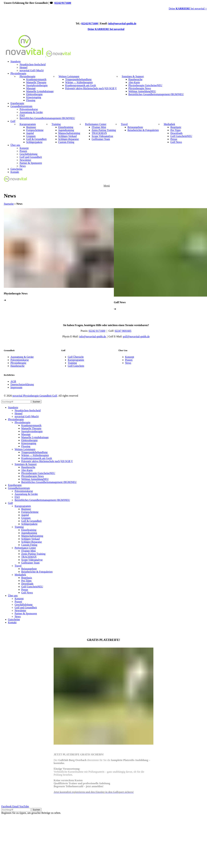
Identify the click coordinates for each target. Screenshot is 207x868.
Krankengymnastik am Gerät (81, 85)
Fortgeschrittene (35, 130)
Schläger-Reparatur (69, 139)
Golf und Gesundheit (31, 157)
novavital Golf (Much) (32, 70)
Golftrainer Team (101, 139)
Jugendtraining (66, 130)
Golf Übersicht (76, 357)
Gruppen (31, 136)
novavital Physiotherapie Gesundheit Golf (35, 396)
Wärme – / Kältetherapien (79, 82)
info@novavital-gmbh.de (122, 23)
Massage (31, 88)
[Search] (16, 402)
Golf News (176, 142)
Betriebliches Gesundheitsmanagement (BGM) (156, 94)
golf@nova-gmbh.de (136, 336)
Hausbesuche (135, 79)
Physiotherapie (27, 76)
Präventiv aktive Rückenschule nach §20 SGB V (91, 88)
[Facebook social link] (7, 806)
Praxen (23, 151)
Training (56, 124)
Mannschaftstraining (69, 133)
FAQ (22, 115)
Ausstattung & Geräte (31, 112)
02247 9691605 (123, 331)
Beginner (31, 127)
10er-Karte (134, 82)
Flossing (31, 100)
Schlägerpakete (34, 142)
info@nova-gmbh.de (93, 336)
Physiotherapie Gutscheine (145, 85)
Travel (124, 124)
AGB (13, 381)
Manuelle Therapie (36, 82)
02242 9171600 (97, 331)
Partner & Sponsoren (31, 163)
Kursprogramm (28, 124)
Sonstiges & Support (133, 76)
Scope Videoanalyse (102, 136)
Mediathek (169, 124)
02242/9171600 (63, 3)
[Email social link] (16, 806)
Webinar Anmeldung (142, 91)
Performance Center (96, 124)
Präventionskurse (29, 109)
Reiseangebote (135, 127)
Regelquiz (176, 127)
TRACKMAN (99, 133)
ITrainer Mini (99, 127)
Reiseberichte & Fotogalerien (143, 130)
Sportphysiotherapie (37, 85)
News (23, 166)
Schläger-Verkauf (68, 136)
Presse (174, 139)
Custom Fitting (66, 142)
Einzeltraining (66, 127)
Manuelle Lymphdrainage (40, 91)
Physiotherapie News (140, 88)
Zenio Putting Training (104, 130)
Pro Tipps (175, 130)
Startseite (9, 204)
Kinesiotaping (34, 97)
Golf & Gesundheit (36, 139)
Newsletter (25, 160)
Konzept (24, 148)
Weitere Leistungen (69, 76)
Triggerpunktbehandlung (78, 79)
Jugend (30, 133)
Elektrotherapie (34, 94)
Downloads (176, 133)
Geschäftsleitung (29, 154)
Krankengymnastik (36, 79)
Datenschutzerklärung (22, 384)
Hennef (23, 67)
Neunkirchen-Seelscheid (33, 64)
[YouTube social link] (24, 806)
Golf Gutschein (181, 136)
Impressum (16, 387)
